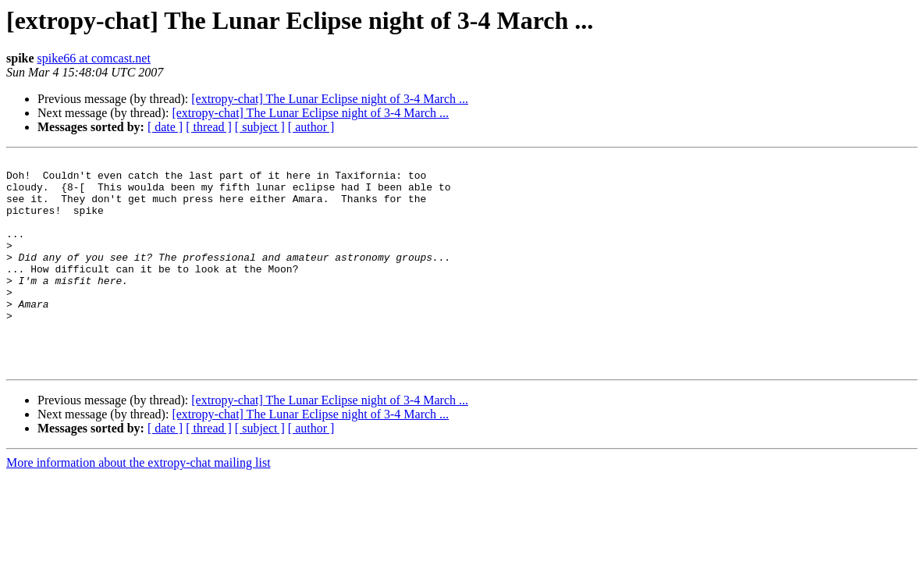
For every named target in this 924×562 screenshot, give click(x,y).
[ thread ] (209, 127)
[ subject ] (260, 127)
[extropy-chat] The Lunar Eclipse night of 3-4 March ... (330, 99)
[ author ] (311, 127)
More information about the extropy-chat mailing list (139, 505)
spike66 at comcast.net (94, 58)
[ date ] (165, 127)
